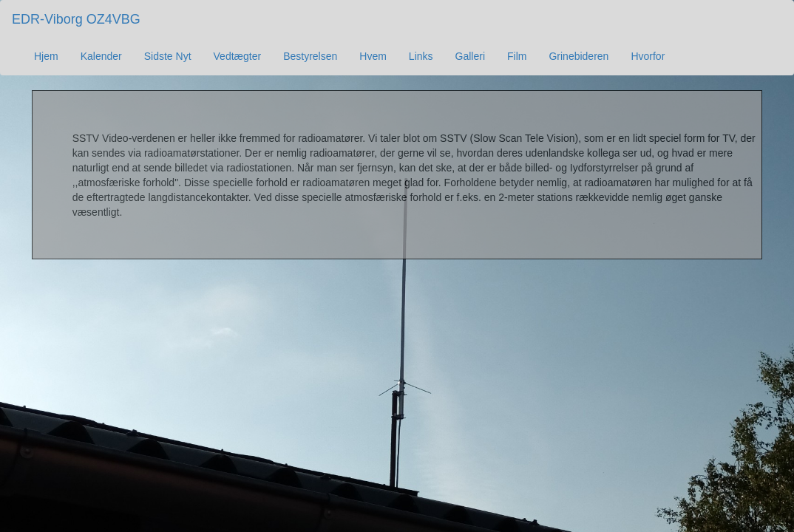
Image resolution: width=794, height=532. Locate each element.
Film (517, 56)
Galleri (470, 56)
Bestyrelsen (310, 56)
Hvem (373, 56)
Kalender (101, 56)
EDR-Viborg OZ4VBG (76, 19)
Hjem (46, 56)
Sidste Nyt (168, 56)
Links (421, 56)
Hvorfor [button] (648, 56)
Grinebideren (578, 56)
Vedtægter (238, 56)
